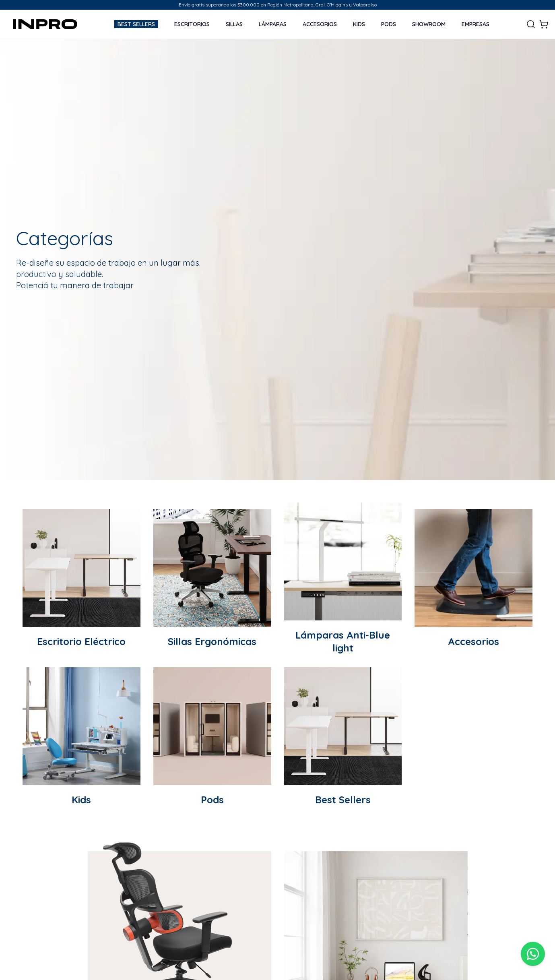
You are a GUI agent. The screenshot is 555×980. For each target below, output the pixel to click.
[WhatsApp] (533, 954)
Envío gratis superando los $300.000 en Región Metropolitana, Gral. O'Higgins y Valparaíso (278, 5)
